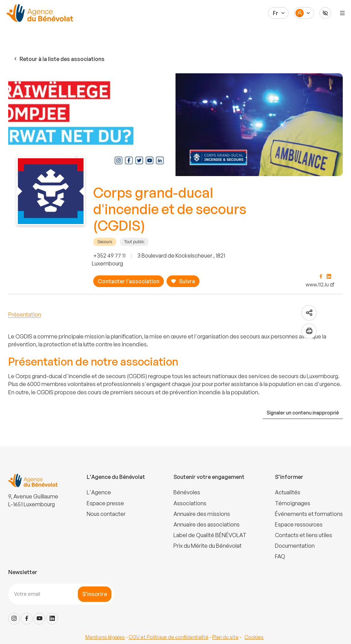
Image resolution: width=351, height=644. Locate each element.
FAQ (280, 556)
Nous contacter (106, 514)
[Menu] (342, 13)
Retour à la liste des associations (59, 59)
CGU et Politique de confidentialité (168, 637)
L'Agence (99, 492)
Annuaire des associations (207, 524)
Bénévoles (187, 492)
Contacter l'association (129, 281)
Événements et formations (309, 514)
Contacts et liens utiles (304, 535)
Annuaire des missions (202, 514)
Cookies (254, 637)
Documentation (295, 546)
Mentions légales (105, 637)
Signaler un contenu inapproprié (303, 413)
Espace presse (105, 503)
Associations (190, 503)
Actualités (288, 492)
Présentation (25, 314)
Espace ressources (299, 524)
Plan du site (225, 637)
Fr (276, 13)
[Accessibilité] (325, 13)
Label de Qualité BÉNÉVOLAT (210, 535)
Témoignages (293, 503)
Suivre (183, 281)
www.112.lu (317, 284)
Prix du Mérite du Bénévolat (208, 546)
